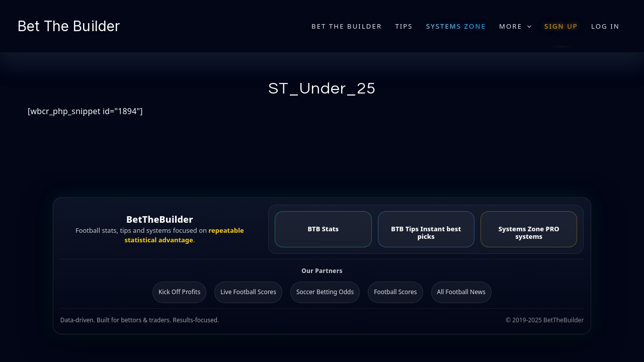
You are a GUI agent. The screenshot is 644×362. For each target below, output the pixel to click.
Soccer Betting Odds (325, 292)
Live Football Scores (248, 292)
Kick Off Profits (179, 292)
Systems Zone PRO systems (529, 233)
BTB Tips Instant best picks (426, 233)
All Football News (461, 292)
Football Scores (395, 292)
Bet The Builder (69, 26)
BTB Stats (323, 229)
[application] (527, 26)
